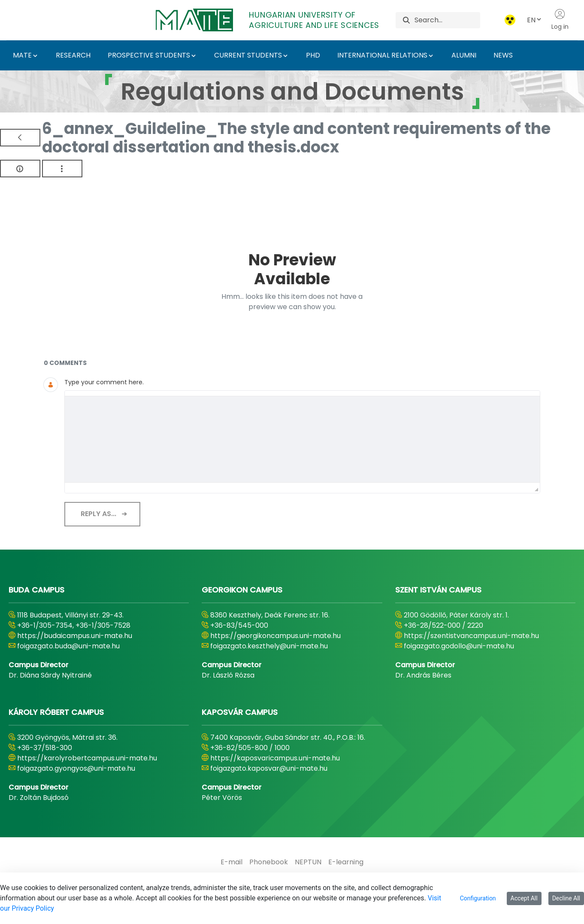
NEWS (503, 55)
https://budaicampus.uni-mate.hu (75, 636)
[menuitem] (231, 862)
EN (535, 20)
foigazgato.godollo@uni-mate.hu (459, 646)
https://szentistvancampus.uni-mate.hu (471, 636)
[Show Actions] (62, 169)
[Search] (447, 20)
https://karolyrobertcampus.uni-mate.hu (87, 758)
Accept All (524, 898)
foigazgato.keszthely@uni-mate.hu (269, 646)
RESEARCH (73, 55)
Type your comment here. (104, 382)
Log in (560, 20)
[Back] (20, 138)
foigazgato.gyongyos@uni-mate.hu (76, 768)
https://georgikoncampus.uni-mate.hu (275, 636)
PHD (313, 55)
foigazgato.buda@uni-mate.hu (68, 646)
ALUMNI (464, 55)
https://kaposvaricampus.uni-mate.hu (275, 758)
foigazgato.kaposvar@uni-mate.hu (269, 768)
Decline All (566, 898)
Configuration (478, 898)
